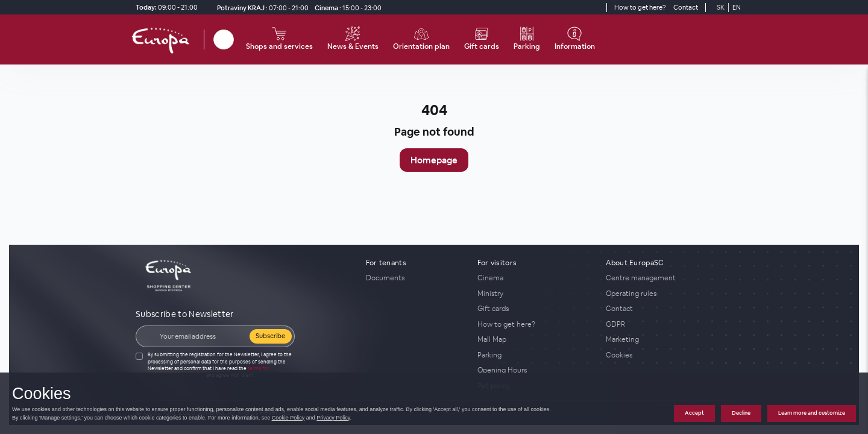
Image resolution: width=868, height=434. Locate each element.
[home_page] (164, 39)
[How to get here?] (640, 8)
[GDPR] (669, 324)
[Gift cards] (482, 39)
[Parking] (527, 39)
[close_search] (236, 39)
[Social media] (574, 7)
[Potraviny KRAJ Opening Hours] (260, 8)
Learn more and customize (812, 413)
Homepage (434, 160)
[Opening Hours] (535, 370)
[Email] (201, 336)
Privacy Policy (333, 418)
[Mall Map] (535, 339)
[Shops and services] (279, 39)
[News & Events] (353, 39)
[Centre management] (669, 278)
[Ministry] (535, 294)
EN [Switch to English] (737, 7)
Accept (694, 413)
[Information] (575, 39)
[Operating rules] (669, 294)
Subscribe (270, 336)
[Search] (224, 39)
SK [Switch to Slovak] (721, 7)
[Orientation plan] (421, 39)
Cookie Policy (288, 418)
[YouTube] (596, 7)
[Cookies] (669, 355)
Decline (741, 413)
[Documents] (414, 278)
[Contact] (686, 8)
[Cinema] (346, 8)
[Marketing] (669, 339)
